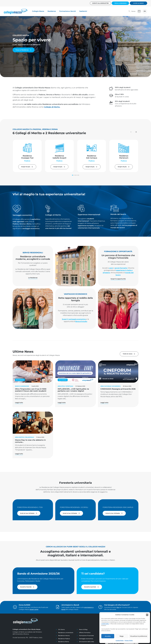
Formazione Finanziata (86, 636)
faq (118, 607)
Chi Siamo (61, 629)
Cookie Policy (120, 640)
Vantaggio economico (86, 639)
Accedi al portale (92, 587)
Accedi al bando (138, 3)
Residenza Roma (64, 642)
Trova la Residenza (120, 3)
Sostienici (83, 11)
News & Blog (83, 629)
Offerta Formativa (85, 633)
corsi (111, 268)
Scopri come (34, 609)
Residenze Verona (64, 636)
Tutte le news (129, 354)
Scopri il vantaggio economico (74, 319)
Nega (122, 636)
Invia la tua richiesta (29, 513)
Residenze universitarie (66, 633)
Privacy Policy (129, 640)
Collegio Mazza (38, 11)
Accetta (108, 636)
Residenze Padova (64, 639)
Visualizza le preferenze (139, 636)
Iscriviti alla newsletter (100, 3)
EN (145, 11)
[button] (147, 615)
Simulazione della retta (87, 642)
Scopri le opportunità (118, 279)
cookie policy (105, 624)
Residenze (52, 11)
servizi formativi (121, 268)
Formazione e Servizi (68, 11)
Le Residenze (33, 278)
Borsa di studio (81, 321)
